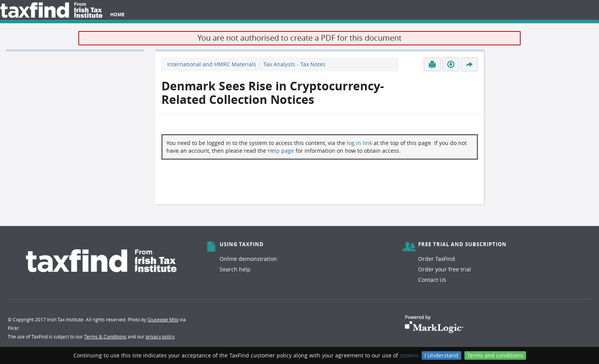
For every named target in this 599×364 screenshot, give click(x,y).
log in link (359, 143)
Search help (235, 269)
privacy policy (160, 336)
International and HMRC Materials (212, 64)
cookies (409, 355)
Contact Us (432, 280)
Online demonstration (248, 259)
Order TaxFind (437, 259)
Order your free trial (445, 269)
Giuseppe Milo (163, 319)
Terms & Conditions (105, 336)
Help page (281, 151)
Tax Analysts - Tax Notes (294, 64)
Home (117, 15)
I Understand (441, 355)
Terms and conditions (495, 355)
